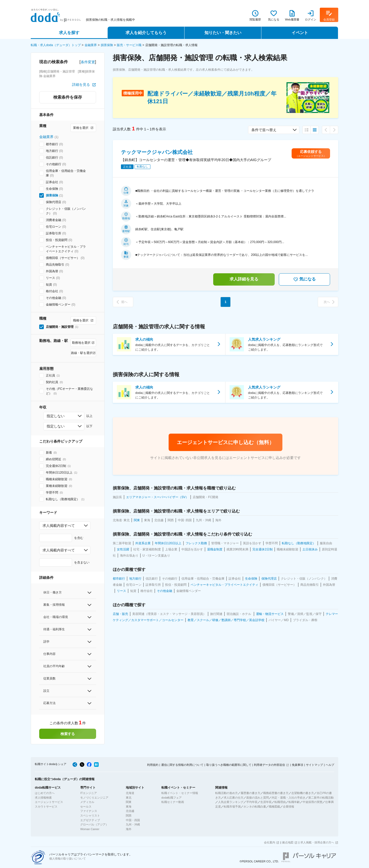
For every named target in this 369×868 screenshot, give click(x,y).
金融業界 (91, 45)
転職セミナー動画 (173, 802)
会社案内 (270, 842)
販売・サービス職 (129, 45)
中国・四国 (133, 820)
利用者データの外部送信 (269, 765)
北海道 (130, 793)
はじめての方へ (45, 793)
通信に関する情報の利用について (182, 765)
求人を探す (69, 33)
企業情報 (289, 807)
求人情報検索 (43, 798)
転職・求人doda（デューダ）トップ (56, 45)
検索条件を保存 (68, 97)
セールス (86, 807)
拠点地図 (288, 842)
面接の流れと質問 (258, 798)
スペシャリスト (90, 815)
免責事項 (298, 765)
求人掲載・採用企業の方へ (317, 842)
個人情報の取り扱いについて (68, 859)
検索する (68, 734)
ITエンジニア (89, 793)
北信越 (130, 811)
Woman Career (90, 829)
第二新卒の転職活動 (321, 798)
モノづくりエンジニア (94, 798)
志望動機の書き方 (303, 793)
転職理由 (280, 802)
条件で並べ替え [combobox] (264, 130)
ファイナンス (89, 811)
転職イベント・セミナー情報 (180, 793)
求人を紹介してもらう (146, 33)
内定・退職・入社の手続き (289, 798)
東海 (129, 807)
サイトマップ (314, 765)
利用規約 (153, 765)
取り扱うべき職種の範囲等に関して (229, 765)
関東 (129, 802)
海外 (129, 829)
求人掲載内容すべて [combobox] (59, 526)
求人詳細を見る (244, 279)
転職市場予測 (232, 807)
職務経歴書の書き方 (276, 793)
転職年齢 (294, 802)
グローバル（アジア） (94, 824)
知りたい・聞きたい (223, 33)
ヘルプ (330, 765)
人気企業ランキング (231, 802)
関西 (129, 815)
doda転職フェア (172, 798)
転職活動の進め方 (227, 793)
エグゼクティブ (90, 820)
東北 (129, 798)
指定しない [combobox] (56, 416)
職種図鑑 (274, 807)
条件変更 (88, 62)
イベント (300, 33)
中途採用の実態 (312, 802)
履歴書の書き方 (250, 793)
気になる (304, 279)
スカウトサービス (46, 807)
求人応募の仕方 (234, 798)
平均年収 (252, 802)
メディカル (87, 802)
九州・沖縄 (133, 824)
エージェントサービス (49, 802)
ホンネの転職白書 (255, 807)
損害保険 (107, 45)
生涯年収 (266, 802)
